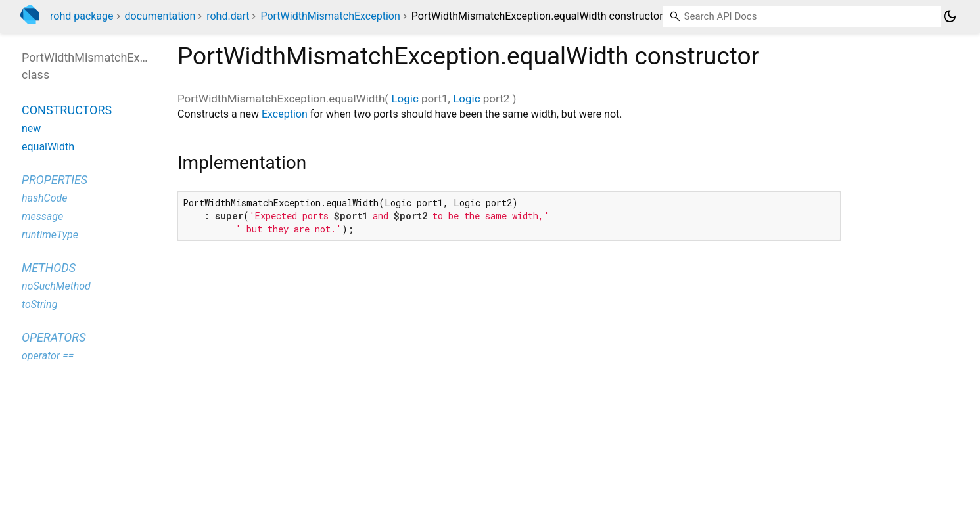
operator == (48, 356)
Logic (405, 99)
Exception (285, 114)
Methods (49, 268)
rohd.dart (228, 16)
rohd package (82, 16)
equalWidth (48, 147)
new (31, 128)
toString (39, 304)
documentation (160, 16)
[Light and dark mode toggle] (950, 16)
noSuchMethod (56, 286)
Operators (54, 337)
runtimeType (50, 235)
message (42, 216)
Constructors (67, 110)
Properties (55, 180)
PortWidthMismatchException (330, 16)
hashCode (44, 198)
